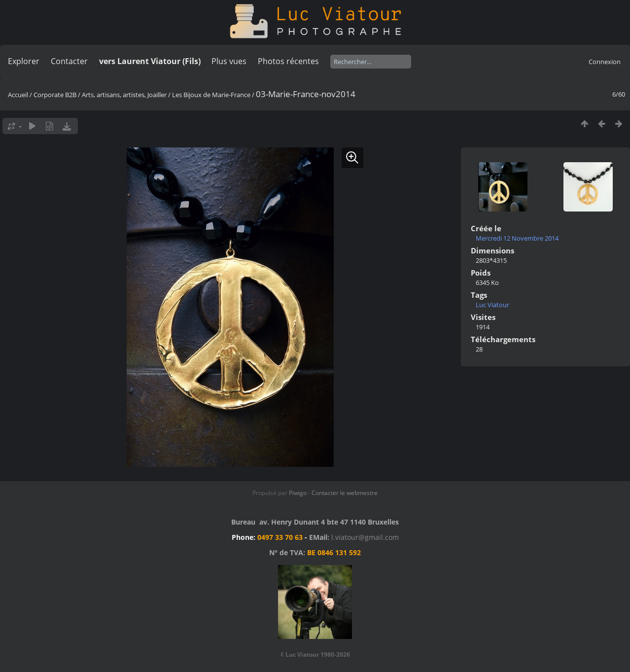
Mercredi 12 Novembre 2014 (517, 238)
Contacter (69, 61)
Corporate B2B (55, 95)
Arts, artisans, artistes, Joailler (124, 95)
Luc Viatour (492, 305)
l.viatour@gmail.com (365, 537)
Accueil (18, 95)
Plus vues (229, 61)
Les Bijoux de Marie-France (211, 95)
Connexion (605, 62)
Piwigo (298, 493)
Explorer (24, 61)
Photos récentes (288, 61)
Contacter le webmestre (345, 493)
